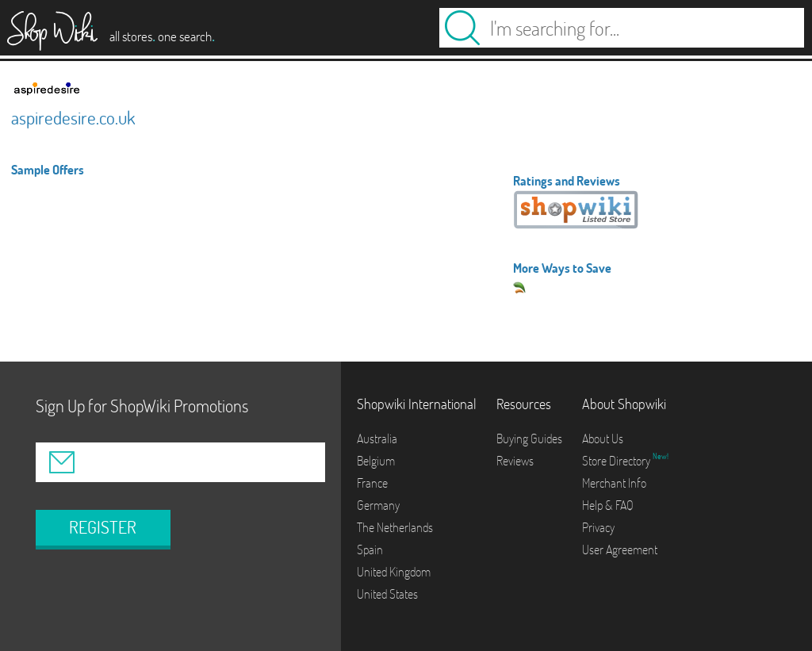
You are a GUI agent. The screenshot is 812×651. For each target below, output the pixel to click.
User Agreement (620, 550)
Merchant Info (614, 483)
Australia (377, 438)
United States (387, 594)
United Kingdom (394, 572)
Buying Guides (529, 438)
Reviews (515, 461)
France (372, 483)
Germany (378, 505)
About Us (603, 438)
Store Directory (617, 461)
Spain (370, 550)
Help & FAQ (608, 505)
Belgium (376, 461)
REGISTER (103, 527)
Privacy (598, 527)
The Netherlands (395, 527)
